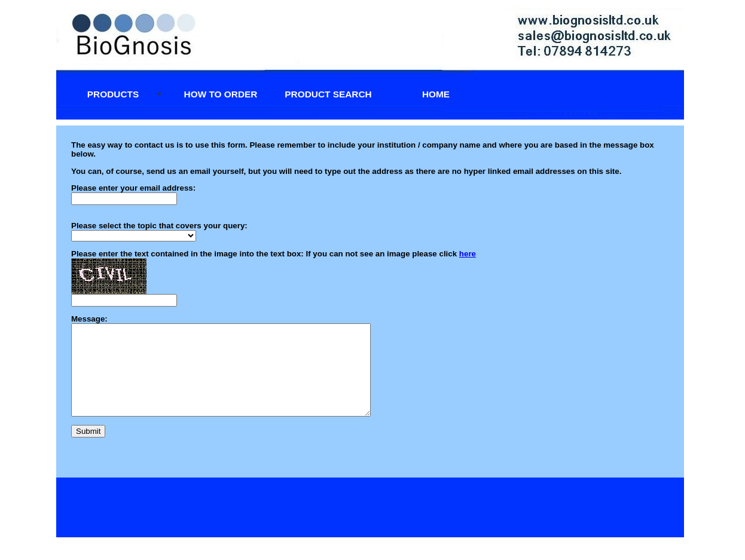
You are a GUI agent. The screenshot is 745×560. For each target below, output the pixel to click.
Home (436, 94)
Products (113, 94)
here (468, 254)
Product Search (328, 94)
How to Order (221, 94)
